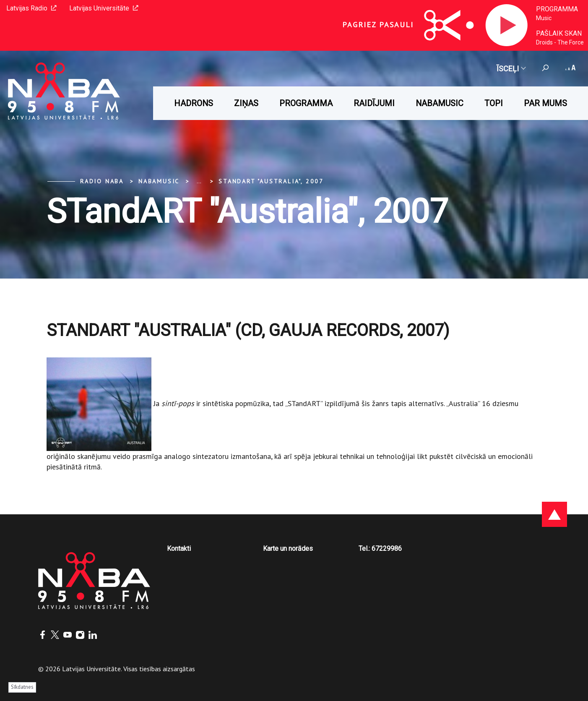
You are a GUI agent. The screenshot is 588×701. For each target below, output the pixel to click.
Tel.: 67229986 (380, 549)
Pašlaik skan (559, 33)
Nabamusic (440, 103)
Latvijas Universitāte (104, 8)
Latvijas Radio (31, 8)
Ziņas (246, 103)
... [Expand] (199, 181)
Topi (494, 103)
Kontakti (179, 549)
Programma (557, 9)
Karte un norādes (288, 549)
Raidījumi (374, 103)
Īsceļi (511, 69)
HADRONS (194, 103)
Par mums (545, 103)
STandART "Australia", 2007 (271, 181)
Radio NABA (102, 181)
